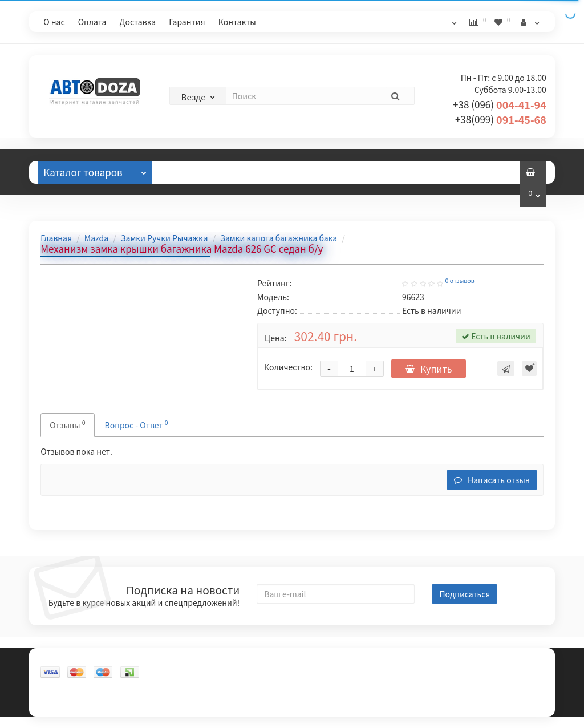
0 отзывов (460, 281)
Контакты (237, 22)
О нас (54, 22)
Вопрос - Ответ (137, 424)
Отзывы (190, 172)
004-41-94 (500, 104)
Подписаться (465, 594)
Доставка (138, 22)
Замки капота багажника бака (279, 238)
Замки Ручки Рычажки (165, 238)
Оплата (92, 22)
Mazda (96, 238)
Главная (56, 238)
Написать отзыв (492, 480)
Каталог (95, 170)
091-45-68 (501, 119)
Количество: (288, 367)
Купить (429, 369)
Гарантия (187, 22)
